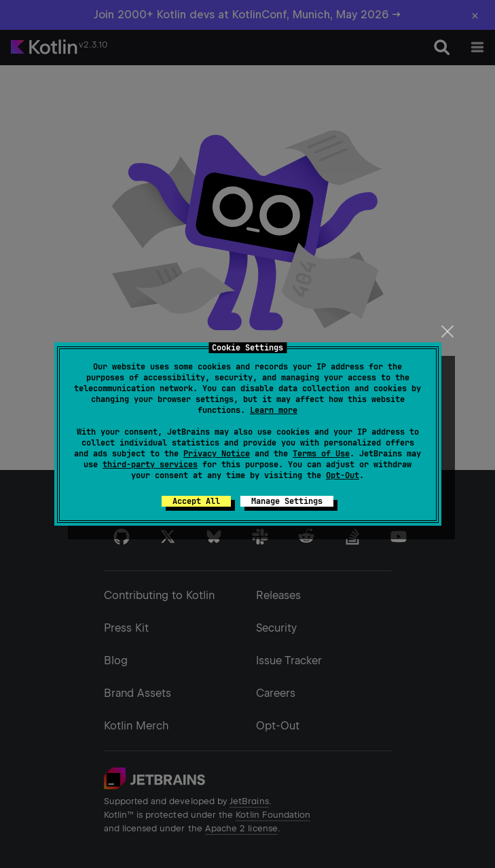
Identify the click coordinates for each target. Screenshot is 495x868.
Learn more (274, 410)
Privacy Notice (217, 454)
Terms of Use (321, 454)
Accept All (196, 501)
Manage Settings (287, 501)
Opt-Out (343, 475)
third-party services (150, 465)
